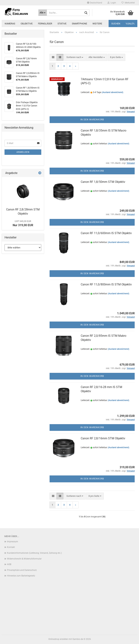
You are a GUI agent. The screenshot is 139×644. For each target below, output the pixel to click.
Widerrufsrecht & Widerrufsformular (24, 559)
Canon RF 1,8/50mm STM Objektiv (103, 182)
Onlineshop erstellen (58, 639)
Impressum (13, 542)
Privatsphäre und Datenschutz (22, 570)
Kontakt (11, 547)
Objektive (27, 24)
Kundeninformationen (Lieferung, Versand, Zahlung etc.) (34, 553)
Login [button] (112, 3)
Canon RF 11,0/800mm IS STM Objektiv (106, 284)
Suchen (116, 24)
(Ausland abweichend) (112, 92)
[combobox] (75, 57)
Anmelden (23, 152)
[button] (95, 3)
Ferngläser (45, 24)
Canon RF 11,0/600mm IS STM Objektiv (106, 233)
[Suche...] (43, 13)
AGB (9, 564)
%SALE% (130, 24)
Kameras (10, 24)
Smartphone (79, 24)
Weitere (97, 24)
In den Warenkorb (92, 120)
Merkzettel (128, 3)
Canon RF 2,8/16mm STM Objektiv (103, 438)
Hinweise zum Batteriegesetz (21, 576)
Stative (62, 24)
